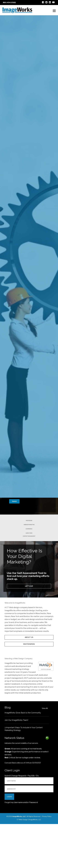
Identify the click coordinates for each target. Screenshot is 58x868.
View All (45, 752)
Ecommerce (29, 548)
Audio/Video (29, 554)
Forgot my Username (14, 846)
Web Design (29, 536)
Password (34, 846)
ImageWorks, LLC (35, 864)
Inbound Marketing (29, 542)
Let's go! (29, 610)
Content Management (29, 559)
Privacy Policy (47, 860)
